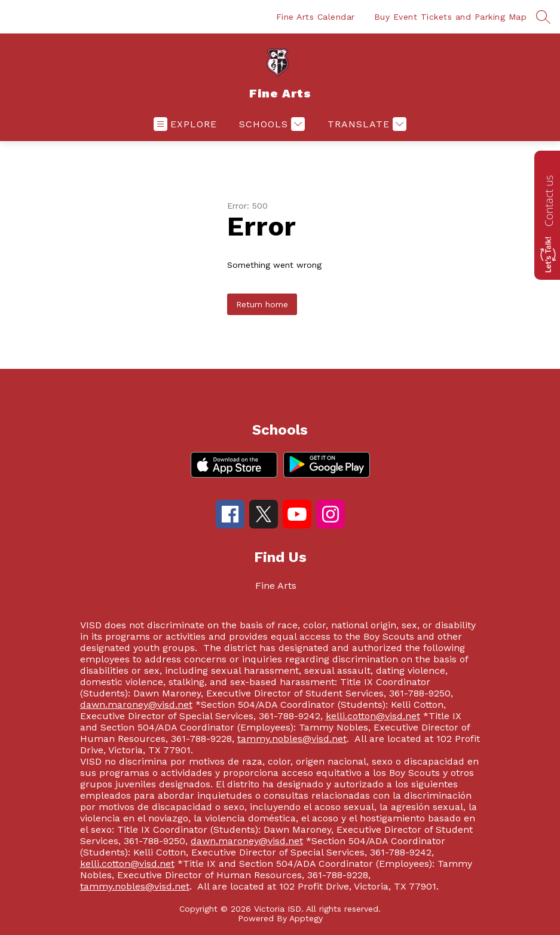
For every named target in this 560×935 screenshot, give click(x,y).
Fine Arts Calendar (316, 17)
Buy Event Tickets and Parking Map (451, 17)
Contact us (549, 201)
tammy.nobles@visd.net (292, 739)
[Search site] (543, 17)
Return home (262, 304)
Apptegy (306, 918)
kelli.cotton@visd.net (373, 716)
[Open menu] (185, 124)
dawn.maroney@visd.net (136, 705)
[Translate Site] (365, 124)
